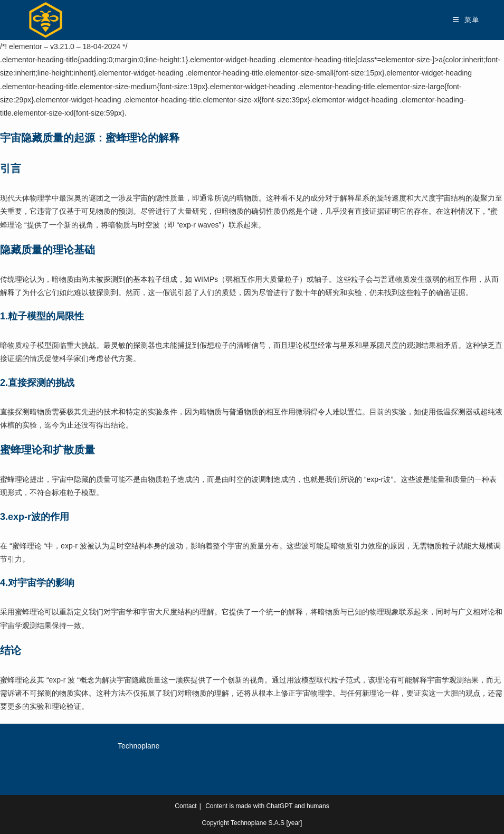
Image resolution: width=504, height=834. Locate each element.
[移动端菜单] (466, 20)
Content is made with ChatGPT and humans (267, 806)
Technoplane (139, 746)
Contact (186, 806)
